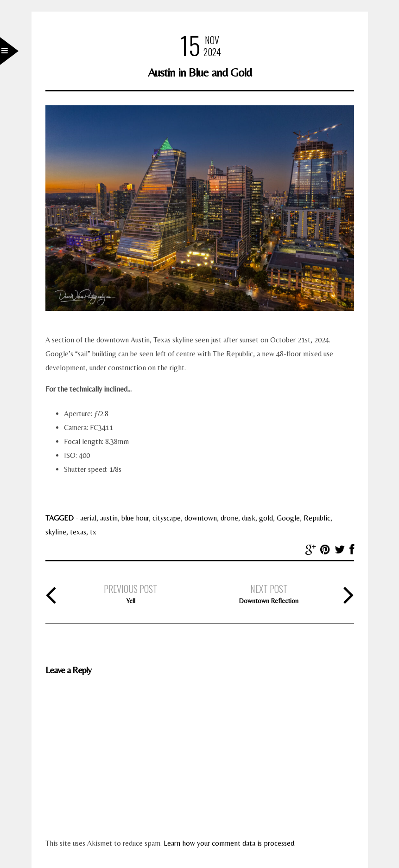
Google (288, 518)
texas (78, 532)
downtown (201, 518)
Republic (317, 518)
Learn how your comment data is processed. (230, 843)
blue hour (135, 518)
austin (109, 518)
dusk (249, 518)
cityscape (167, 518)
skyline (56, 532)
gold (266, 518)
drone (229, 518)
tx (93, 532)
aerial (88, 518)
